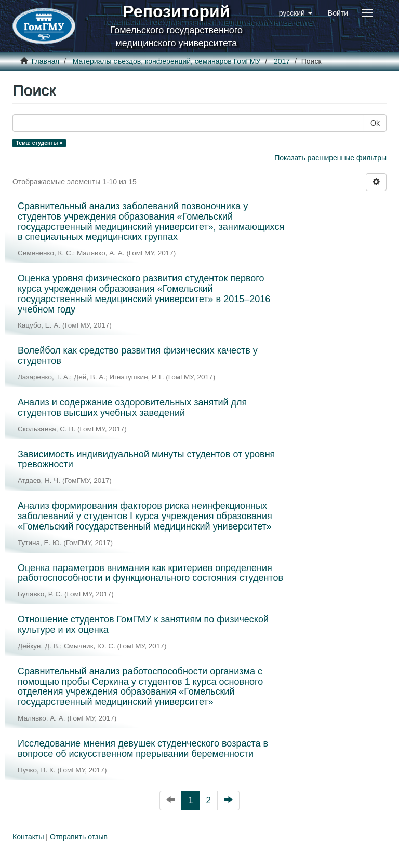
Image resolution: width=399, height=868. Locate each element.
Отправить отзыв (79, 837)
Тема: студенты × (39, 143)
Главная (45, 61)
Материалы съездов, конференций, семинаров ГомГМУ (167, 61)
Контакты (28, 837)
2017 (282, 61)
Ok (375, 123)
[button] (296, 13)
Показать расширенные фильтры (330, 158)
